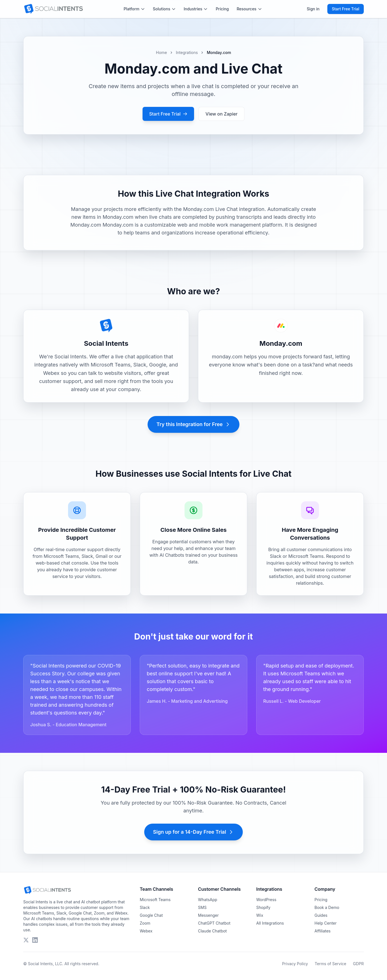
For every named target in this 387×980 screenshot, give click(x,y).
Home (161, 52)
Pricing (222, 9)
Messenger (208, 915)
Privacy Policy (295, 964)
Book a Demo (327, 907)
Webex (146, 931)
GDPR (359, 964)
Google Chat (151, 915)
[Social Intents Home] (53, 9)
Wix (260, 915)
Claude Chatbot (212, 931)
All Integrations (270, 923)
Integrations (187, 52)
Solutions (164, 9)
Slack (145, 907)
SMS (202, 907)
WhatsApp (208, 900)
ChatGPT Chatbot (214, 923)
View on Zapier (222, 114)
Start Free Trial (346, 9)
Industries (196, 9)
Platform (134, 9)
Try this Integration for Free (193, 424)
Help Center (326, 923)
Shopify (263, 907)
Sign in (313, 9)
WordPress (266, 900)
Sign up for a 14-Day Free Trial (194, 832)
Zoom (145, 923)
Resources (249, 9)
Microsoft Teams (155, 900)
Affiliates (323, 931)
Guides (321, 915)
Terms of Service (331, 964)
